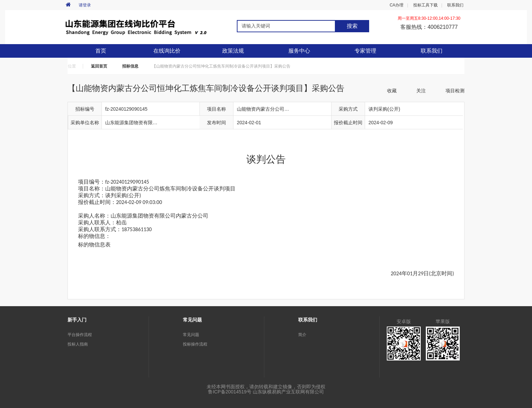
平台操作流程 (80, 335)
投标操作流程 (195, 344)
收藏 (392, 91)
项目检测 (455, 91)
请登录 (85, 5)
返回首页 (99, 66)
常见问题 (191, 335)
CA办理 (396, 5)
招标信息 (130, 66)
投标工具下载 (425, 5)
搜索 (352, 26)
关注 (421, 91)
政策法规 (233, 51)
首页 (101, 51)
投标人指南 (78, 344)
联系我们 (455, 5)
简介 (302, 335)
